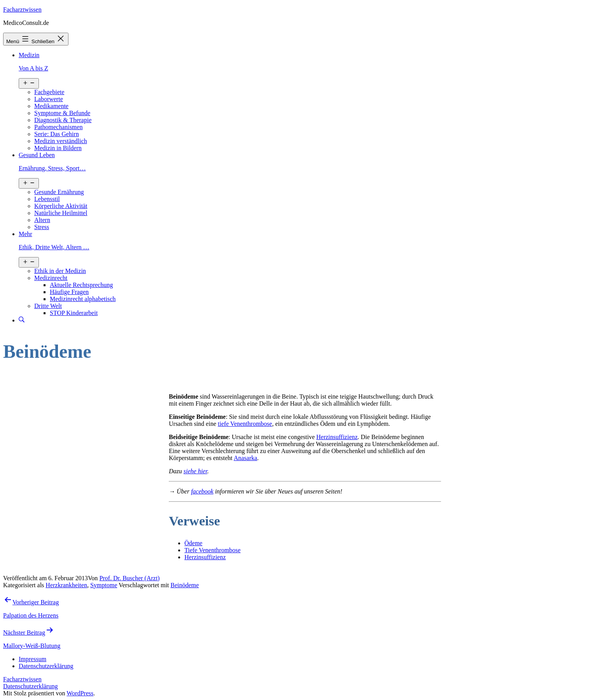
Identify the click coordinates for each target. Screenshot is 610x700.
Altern (42, 220)
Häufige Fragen (69, 292)
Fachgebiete (49, 92)
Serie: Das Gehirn (57, 134)
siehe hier (195, 471)
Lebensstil (47, 199)
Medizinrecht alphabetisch (83, 299)
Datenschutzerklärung (30, 686)
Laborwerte (49, 99)
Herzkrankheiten (66, 585)
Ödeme (193, 543)
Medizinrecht (51, 278)
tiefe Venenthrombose (245, 424)
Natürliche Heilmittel (61, 213)
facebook (202, 491)
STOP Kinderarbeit (74, 313)
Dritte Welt (48, 306)
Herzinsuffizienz (337, 437)
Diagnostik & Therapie (63, 120)
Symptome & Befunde (62, 113)
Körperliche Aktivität (61, 206)
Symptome (104, 585)
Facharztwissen (22, 10)
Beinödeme (185, 585)
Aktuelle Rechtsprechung (81, 285)
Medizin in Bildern (58, 148)
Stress (42, 227)
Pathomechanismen (58, 127)
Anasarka (245, 458)
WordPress (80, 693)
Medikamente (51, 106)
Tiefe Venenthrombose (212, 550)
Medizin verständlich (61, 141)
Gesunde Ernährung (59, 192)
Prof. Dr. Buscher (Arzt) (129, 578)
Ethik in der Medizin (60, 271)
